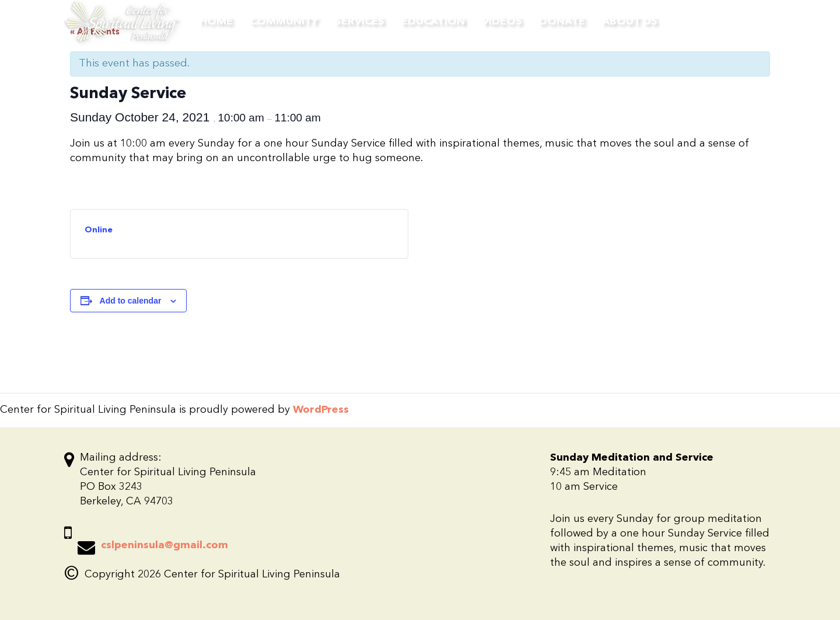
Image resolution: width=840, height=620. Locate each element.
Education (433, 22)
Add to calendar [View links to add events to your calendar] (131, 301)
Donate (562, 22)
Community (284, 22)
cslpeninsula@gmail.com (164, 545)
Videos (502, 22)
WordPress (321, 410)
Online (99, 230)
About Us (630, 22)
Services (360, 22)
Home (216, 22)
